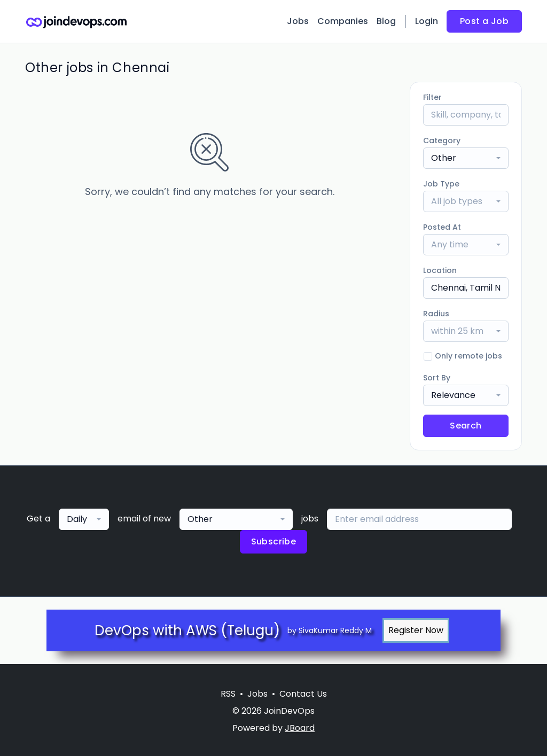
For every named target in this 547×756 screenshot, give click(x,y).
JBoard (300, 728)
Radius (436, 314)
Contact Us (303, 694)
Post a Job (484, 21)
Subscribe (274, 541)
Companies (343, 21)
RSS (228, 694)
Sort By (437, 378)
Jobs (298, 21)
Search (466, 426)
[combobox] (466, 158)
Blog (386, 21)
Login (427, 21)
